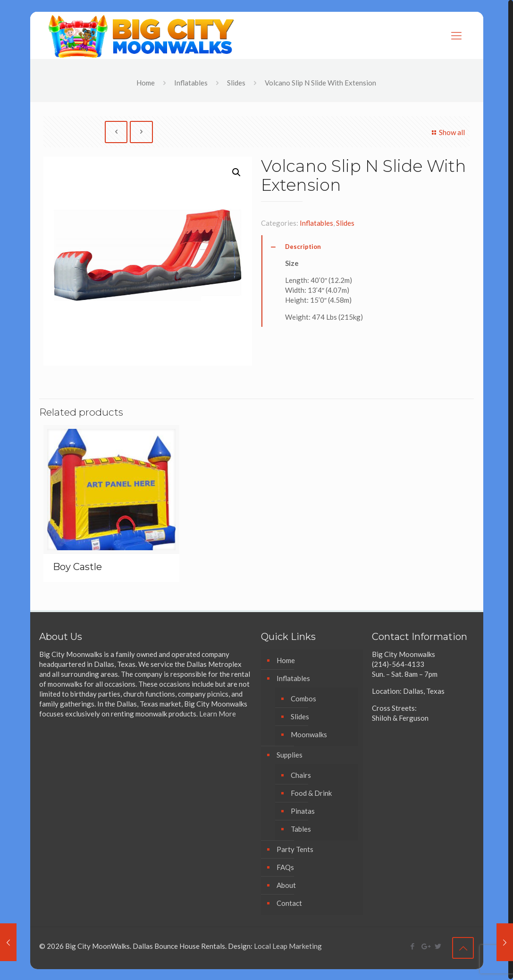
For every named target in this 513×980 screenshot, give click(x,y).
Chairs (301, 775)
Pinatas (303, 811)
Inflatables (191, 83)
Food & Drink (311, 793)
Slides (236, 83)
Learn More (218, 714)
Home (146, 83)
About (286, 885)
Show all (447, 132)
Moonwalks (309, 734)
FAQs (285, 867)
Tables (301, 829)
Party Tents (295, 849)
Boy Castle (77, 567)
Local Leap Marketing (288, 946)
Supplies (290, 755)
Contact (289, 903)
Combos (303, 699)
